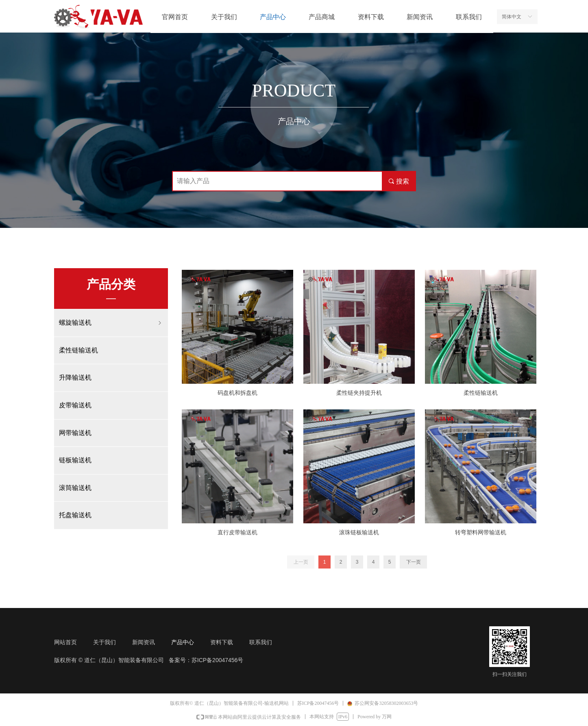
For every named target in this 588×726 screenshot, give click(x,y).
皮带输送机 (75, 405)
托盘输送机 (75, 515)
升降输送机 (75, 377)
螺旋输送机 (111, 323)
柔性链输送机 (78, 350)
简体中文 (512, 17)
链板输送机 (75, 460)
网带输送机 (75, 433)
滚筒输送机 (75, 488)
